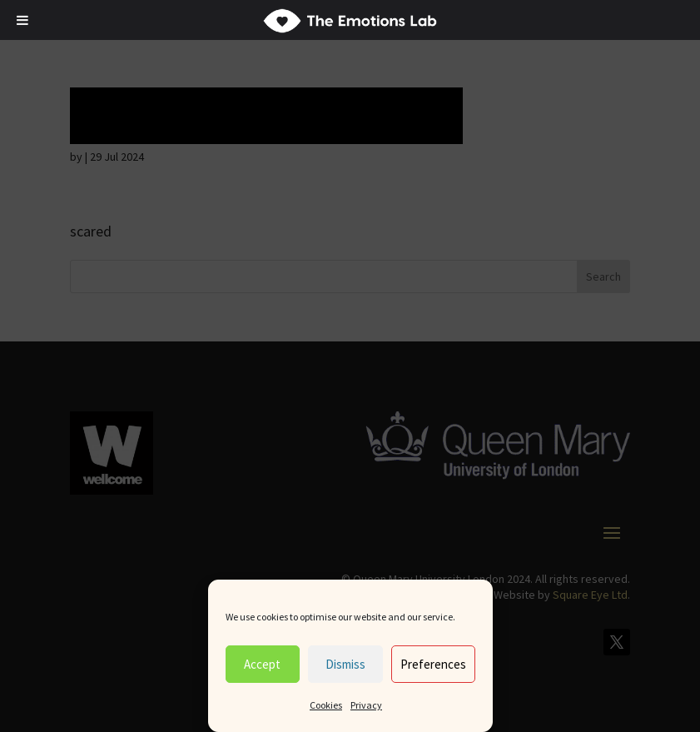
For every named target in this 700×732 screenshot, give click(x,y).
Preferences (433, 664)
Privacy (366, 705)
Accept (262, 664)
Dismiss (345, 664)
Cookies (326, 705)
